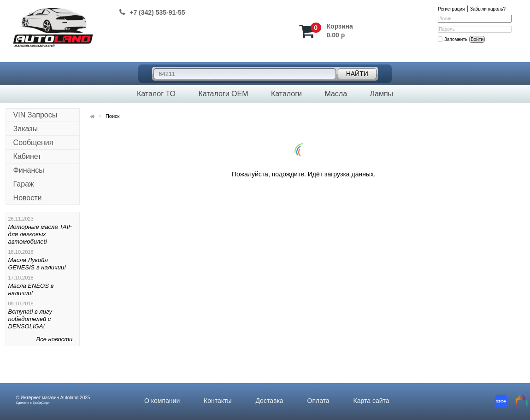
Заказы (26, 129)
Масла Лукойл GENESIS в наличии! (37, 264)
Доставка (269, 401)
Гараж (24, 184)
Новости (28, 198)
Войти (477, 39)
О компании (162, 401)
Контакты (218, 401)
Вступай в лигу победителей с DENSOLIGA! (30, 319)
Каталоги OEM (223, 94)
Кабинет (27, 156)
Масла (336, 94)
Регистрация (451, 9)
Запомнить (456, 39)
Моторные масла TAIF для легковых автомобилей (40, 234)
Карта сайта (371, 401)
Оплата (318, 401)
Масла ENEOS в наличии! (31, 289)
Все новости (55, 339)
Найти (357, 74)
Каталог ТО (156, 94)
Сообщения (33, 143)
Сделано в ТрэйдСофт (33, 403)
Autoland (69, 398)
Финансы (29, 170)
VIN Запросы (35, 115)
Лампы (381, 94)
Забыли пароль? (488, 9)
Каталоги (286, 94)
